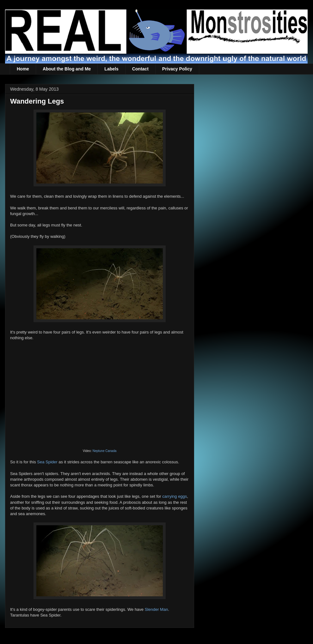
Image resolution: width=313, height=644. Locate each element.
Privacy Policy (177, 69)
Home (23, 69)
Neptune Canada (105, 451)
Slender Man (156, 609)
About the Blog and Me (67, 69)
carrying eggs (175, 496)
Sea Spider (47, 462)
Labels (111, 69)
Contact (140, 69)
